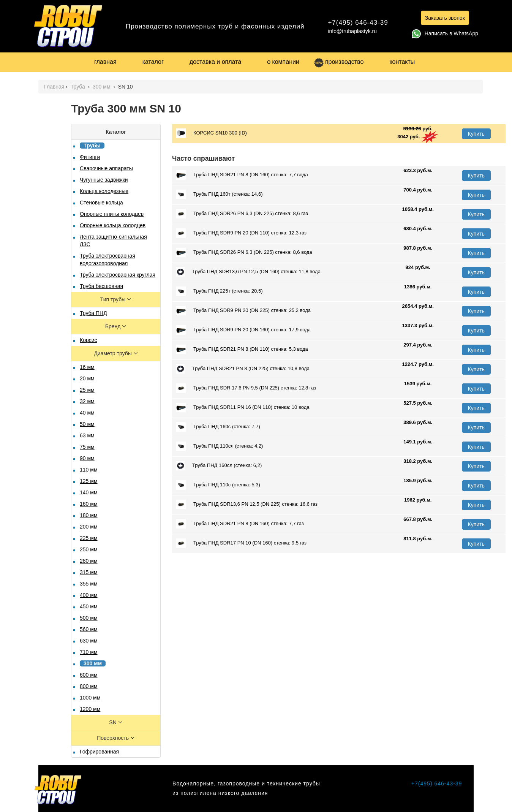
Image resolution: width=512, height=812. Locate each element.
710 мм (89, 652)
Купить (476, 134)
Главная (54, 87)
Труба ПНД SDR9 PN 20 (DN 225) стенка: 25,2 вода (243, 311)
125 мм (89, 481)
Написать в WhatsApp (445, 33)
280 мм (89, 561)
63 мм (87, 435)
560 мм (89, 629)
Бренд (114, 326)
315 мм (89, 572)
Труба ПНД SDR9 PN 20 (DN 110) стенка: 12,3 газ (241, 233)
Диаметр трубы (113, 353)
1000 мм (90, 698)
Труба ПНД (93, 313)
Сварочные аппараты (106, 168)
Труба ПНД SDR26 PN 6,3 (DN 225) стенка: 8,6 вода (244, 252)
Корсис (88, 340)
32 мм (87, 401)
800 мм (89, 686)
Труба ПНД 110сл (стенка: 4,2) (220, 446)
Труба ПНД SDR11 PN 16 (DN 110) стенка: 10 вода (243, 408)
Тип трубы (114, 299)
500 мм (89, 618)
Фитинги (90, 157)
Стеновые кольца (101, 203)
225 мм (89, 538)
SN (113, 722)
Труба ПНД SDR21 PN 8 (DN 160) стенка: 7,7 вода (242, 175)
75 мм (87, 447)
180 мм (89, 515)
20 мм (87, 378)
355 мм (89, 584)
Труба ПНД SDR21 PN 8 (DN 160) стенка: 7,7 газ (240, 524)
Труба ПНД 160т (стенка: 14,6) (219, 194)
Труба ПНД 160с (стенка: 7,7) (218, 427)
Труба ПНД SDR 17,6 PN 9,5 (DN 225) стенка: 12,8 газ (246, 388)
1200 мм (90, 709)
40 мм (87, 413)
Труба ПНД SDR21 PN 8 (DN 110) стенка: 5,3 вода (242, 349)
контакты (402, 62)
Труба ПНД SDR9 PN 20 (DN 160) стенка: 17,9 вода (243, 330)
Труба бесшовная (101, 286)
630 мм (89, 641)
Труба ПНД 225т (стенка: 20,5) (219, 291)
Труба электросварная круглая (118, 275)
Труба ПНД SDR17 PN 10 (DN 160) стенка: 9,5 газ (241, 543)
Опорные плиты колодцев (112, 214)
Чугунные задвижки (104, 180)
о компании (283, 62)
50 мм (87, 424)
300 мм (102, 87)
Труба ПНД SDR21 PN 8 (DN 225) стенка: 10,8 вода (243, 369)
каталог (153, 62)
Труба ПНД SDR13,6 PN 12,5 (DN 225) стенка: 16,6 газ (247, 504)
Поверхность (114, 738)
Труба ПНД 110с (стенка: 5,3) (218, 485)
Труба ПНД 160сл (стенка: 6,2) (219, 466)
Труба (79, 87)
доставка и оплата (215, 62)
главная (105, 62)
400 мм (89, 595)
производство (339, 62)
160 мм (89, 504)
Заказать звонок (445, 18)
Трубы (92, 146)
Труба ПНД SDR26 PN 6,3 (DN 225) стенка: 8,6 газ (242, 214)
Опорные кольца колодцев (113, 225)
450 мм (89, 606)
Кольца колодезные (104, 191)
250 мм (89, 549)
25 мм (87, 390)
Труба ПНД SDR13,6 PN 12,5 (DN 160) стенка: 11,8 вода (248, 272)
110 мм (89, 470)
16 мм (87, 367)
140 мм (89, 492)
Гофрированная (99, 752)
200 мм (89, 527)
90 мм (87, 458)
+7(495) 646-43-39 (358, 23)
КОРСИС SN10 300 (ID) (212, 133)
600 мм (89, 675)
